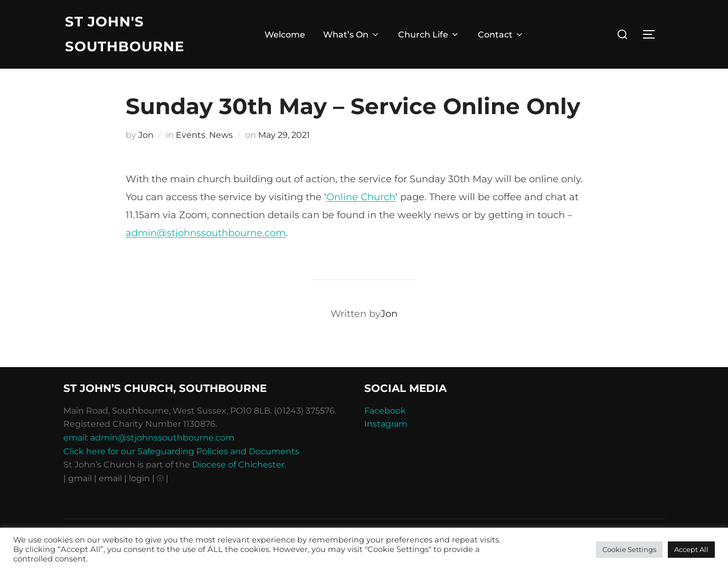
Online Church (361, 197)
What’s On (352, 35)
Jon (146, 135)
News (221, 135)
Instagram (386, 424)
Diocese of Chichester (238, 465)
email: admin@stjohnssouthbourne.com (149, 438)
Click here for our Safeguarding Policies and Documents (181, 451)
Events (191, 135)
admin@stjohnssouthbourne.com (206, 233)
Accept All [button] (691, 549)
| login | (139, 478)
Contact (501, 35)
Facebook (385, 411)
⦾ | (163, 478)
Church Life (429, 35)
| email (109, 478)
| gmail (79, 478)
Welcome (285, 35)
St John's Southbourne (125, 34)
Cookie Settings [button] (629, 549)
